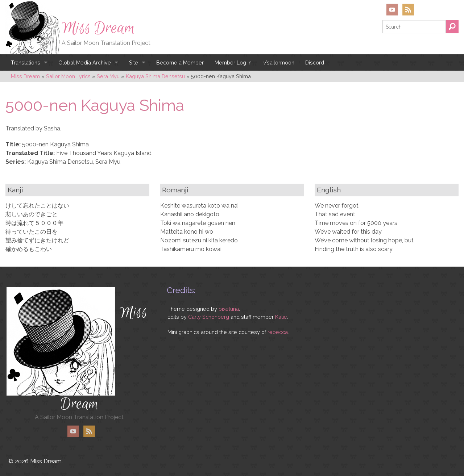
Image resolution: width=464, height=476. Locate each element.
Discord (315, 62)
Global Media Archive (85, 62)
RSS (408, 10)
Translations (26, 62)
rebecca (278, 332)
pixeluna (229, 309)
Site (134, 62)
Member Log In (233, 62)
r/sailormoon (278, 62)
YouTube (392, 10)
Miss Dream (98, 28)
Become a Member (180, 62)
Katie (281, 317)
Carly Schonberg (209, 317)
